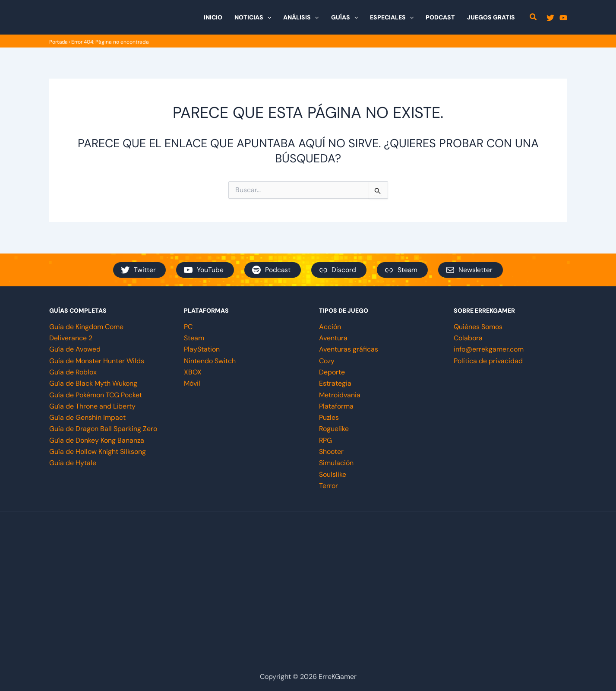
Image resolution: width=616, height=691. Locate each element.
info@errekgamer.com (489, 349)
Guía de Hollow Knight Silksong (98, 452)
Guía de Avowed (75, 349)
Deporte (332, 372)
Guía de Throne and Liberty (92, 406)
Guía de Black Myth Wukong (93, 383)
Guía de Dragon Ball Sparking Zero (103, 429)
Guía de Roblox (73, 372)
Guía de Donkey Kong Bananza (97, 440)
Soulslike (333, 474)
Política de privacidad (488, 360)
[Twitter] (550, 18)
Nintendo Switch (210, 360)
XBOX (193, 372)
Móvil (192, 383)
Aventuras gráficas (349, 349)
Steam (194, 338)
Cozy (327, 360)
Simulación (336, 463)
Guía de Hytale (73, 463)
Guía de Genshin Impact (87, 417)
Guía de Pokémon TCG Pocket (96, 395)
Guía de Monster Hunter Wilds (97, 360)
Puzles (329, 417)
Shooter (331, 452)
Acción (330, 326)
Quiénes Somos (478, 326)
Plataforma (336, 406)
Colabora (468, 338)
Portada (59, 42)
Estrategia (335, 383)
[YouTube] (563, 18)
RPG (326, 440)
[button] (267, 17)
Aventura (333, 338)
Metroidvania (340, 395)
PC (188, 326)
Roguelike (334, 429)
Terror (329, 486)
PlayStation (202, 349)
